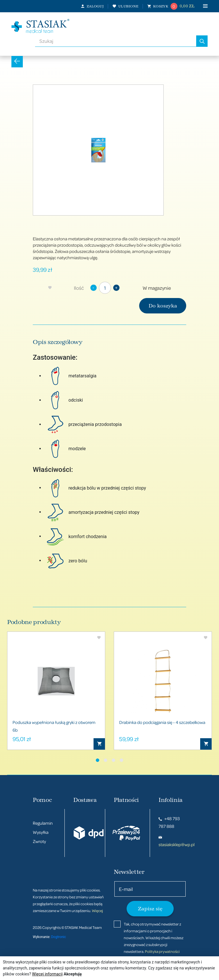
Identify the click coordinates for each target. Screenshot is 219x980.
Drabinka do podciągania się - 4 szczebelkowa (162, 722)
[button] (98, 760)
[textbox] (116, 41)
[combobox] (116, 41)
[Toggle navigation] (201, 6)
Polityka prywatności (162, 952)
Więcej (97, 910)
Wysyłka (41, 832)
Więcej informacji (47, 974)
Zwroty (39, 841)
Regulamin (43, 823)
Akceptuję (73, 974)
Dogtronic (58, 937)
